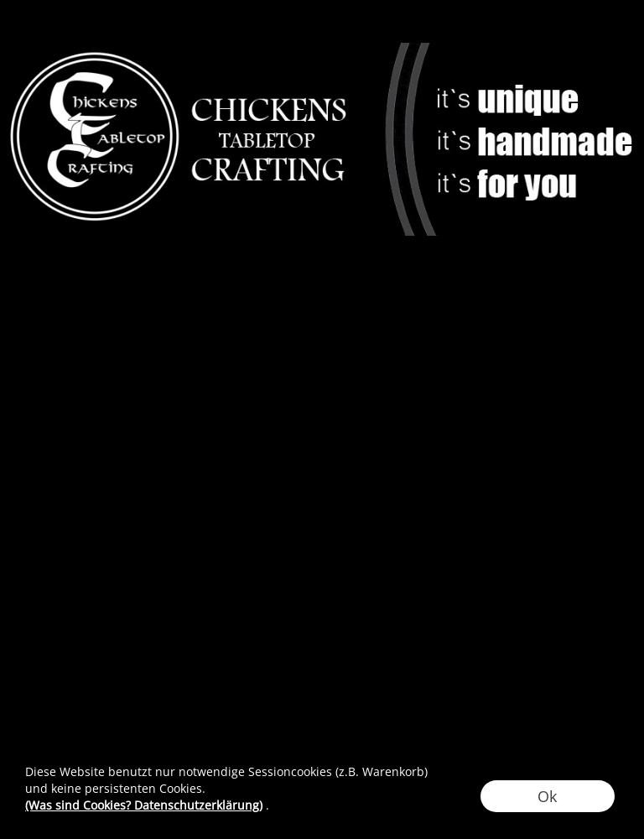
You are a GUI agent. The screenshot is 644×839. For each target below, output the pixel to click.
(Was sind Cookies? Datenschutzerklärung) (144, 805)
